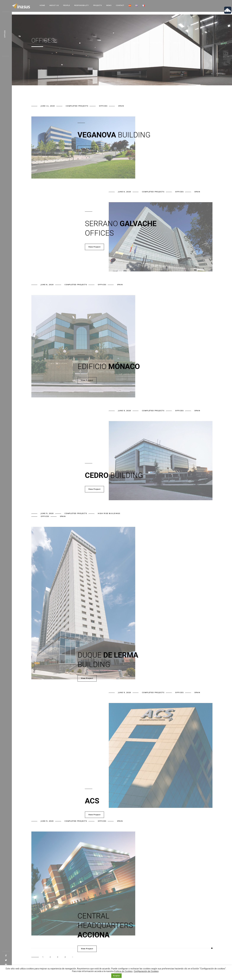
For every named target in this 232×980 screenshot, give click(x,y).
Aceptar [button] (116, 976)
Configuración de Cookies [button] (146, 971)
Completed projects (77, 106)
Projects (98, 5)
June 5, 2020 (125, 411)
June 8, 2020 (125, 192)
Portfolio (156, 43)
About (54, 5)
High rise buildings (109, 513)
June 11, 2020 (48, 106)
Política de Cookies (123, 971)
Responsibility (82, 5)
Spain (121, 106)
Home (42, 5)
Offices (103, 106)
